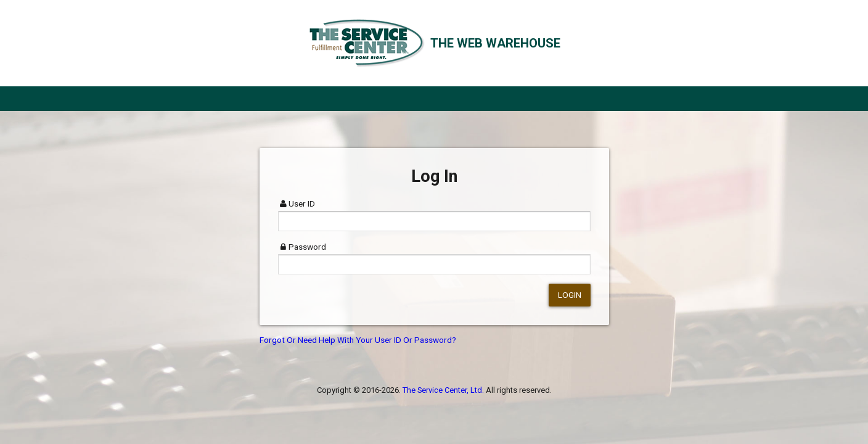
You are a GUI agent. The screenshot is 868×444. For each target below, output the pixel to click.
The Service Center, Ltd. (443, 390)
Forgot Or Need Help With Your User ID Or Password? (358, 340)
